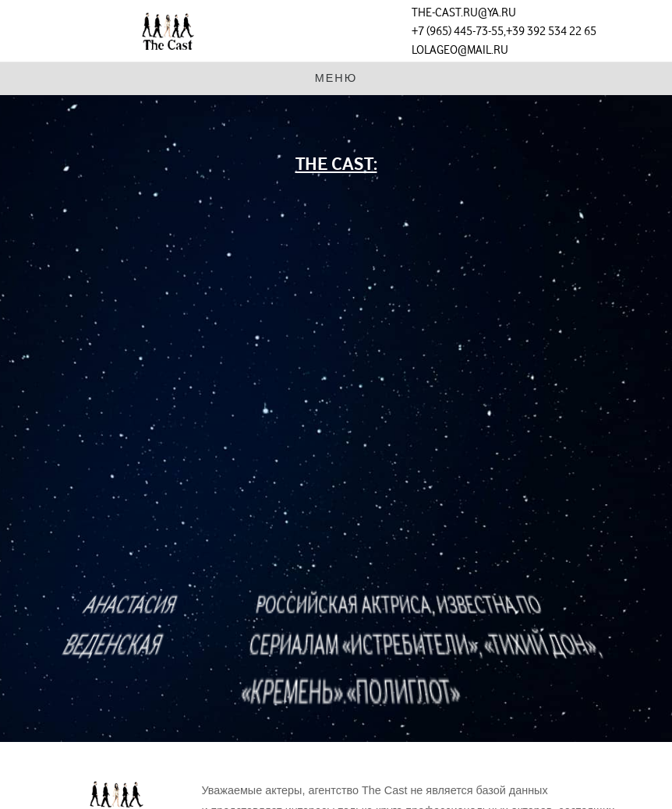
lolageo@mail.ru (460, 50)
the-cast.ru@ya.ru (464, 12)
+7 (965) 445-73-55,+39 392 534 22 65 (504, 31)
